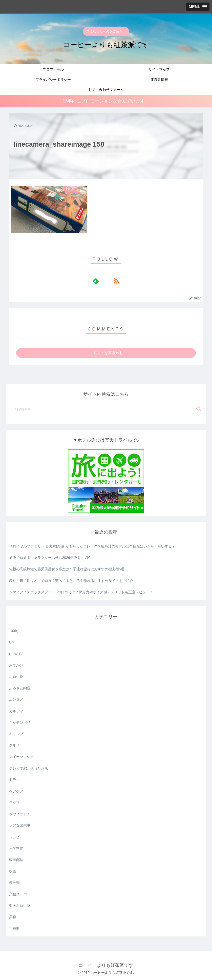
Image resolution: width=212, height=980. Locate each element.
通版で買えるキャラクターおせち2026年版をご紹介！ (52, 558)
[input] (106, 409)
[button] (199, 409)
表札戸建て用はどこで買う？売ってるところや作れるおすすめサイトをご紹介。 (73, 581)
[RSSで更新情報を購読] (112, 281)
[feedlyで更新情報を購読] (100, 281)
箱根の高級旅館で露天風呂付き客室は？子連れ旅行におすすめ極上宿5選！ (69, 569)
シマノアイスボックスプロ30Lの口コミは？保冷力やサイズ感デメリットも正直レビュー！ (81, 592)
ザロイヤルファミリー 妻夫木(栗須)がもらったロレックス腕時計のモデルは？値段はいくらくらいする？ (92, 546)
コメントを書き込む (106, 353)
